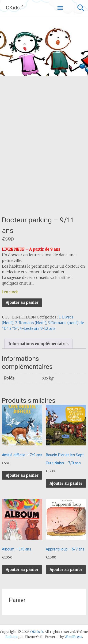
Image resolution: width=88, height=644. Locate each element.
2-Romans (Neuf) (31, 323)
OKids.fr (15, 8)
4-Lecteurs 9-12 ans (38, 328)
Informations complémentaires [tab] (38, 344)
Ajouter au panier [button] (22, 475)
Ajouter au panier (22, 302)
